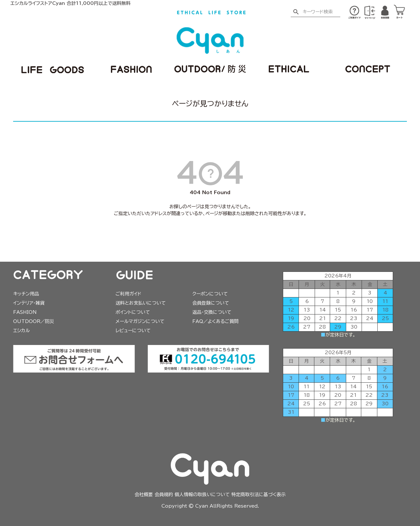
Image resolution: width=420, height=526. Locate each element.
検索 (296, 12)
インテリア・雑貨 (29, 303)
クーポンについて (210, 294)
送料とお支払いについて (141, 303)
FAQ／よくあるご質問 (215, 321)
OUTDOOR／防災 (34, 321)
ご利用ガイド (128, 294)
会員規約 (164, 495)
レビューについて (133, 331)
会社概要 (144, 495)
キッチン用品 (26, 294)
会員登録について (211, 303)
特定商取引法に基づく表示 (259, 495)
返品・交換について (212, 312)
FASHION (25, 312)
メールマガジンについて (140, 321)
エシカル (21, 331)
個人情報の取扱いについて (202, 495)
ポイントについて (133, 312)
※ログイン (370, 12)
